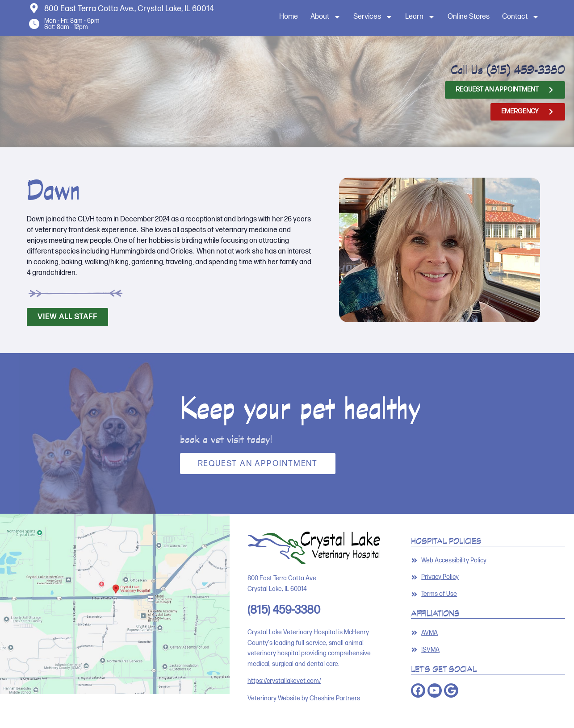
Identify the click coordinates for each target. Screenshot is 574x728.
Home (289, 17)
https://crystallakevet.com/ (284, 681)
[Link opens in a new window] (488, 633)
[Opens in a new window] (505, 90)
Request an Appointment (258, 464)
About (326, 17)
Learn (420, 17)
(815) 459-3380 (526, 70)
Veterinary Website (274, 698)
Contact (521, 17)
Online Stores (469, 17)
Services (373, 17)
